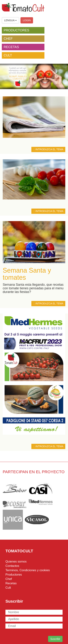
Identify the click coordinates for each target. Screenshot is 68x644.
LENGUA (10, 20)
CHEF (8, 39)
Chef (9, 579)
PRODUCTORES (16, 30)
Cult (8, 588)
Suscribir (55, 639)
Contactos (12, 566)
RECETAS (11, 47)
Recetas (11, 583)
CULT (8, 55)
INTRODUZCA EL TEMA (49, 149)
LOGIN (27, 20)
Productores (14, 575)
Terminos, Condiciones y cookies (28, 570)
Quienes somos (16, 562)
